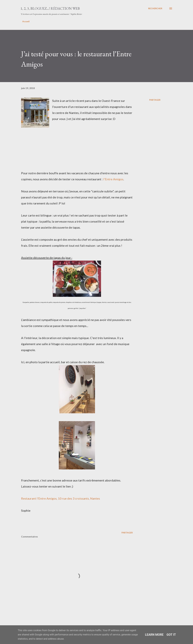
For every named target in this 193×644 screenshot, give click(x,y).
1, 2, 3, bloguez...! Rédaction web (50, 8)
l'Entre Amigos (113, 179)
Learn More (154, 635)
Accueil (26, 21)
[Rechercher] (155, 8)
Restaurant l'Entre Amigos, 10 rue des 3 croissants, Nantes (61, 498)
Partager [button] (155, 100)
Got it (171, 635)
